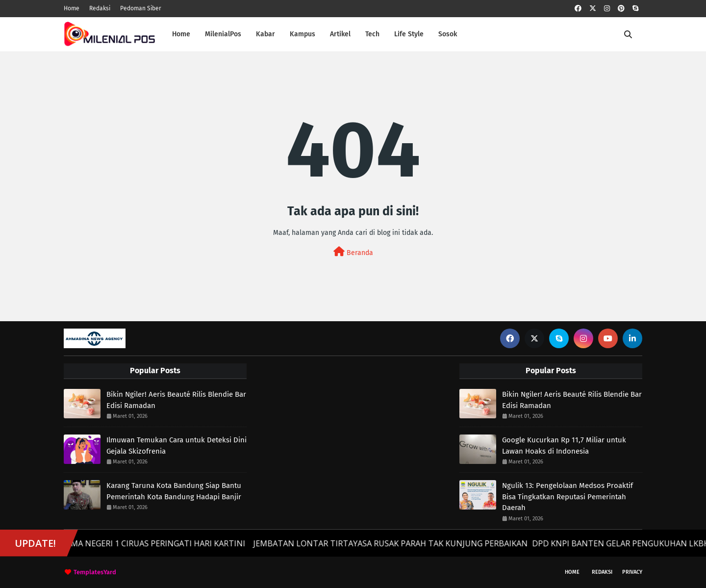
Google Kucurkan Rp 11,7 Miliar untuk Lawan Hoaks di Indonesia (564, 446)
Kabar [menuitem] (265, 34)
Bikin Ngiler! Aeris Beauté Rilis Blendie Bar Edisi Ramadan (176, 400)
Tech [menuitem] (372, 34)
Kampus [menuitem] (303, 34)
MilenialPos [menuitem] (223, 34)
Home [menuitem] (181, 34)
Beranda (353, 252)
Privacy (632, 572)
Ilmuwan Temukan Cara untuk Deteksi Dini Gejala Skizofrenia (176, 446)
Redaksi (100, 8)
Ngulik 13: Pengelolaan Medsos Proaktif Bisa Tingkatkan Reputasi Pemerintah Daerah (567, 497)
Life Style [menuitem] (409, 34)
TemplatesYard (95, 572)
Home (72, 8)
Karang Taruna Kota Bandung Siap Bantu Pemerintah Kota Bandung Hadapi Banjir (174, 491)
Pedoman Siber (141, 8)
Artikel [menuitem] (340, 34)
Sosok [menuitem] (448, 34)
